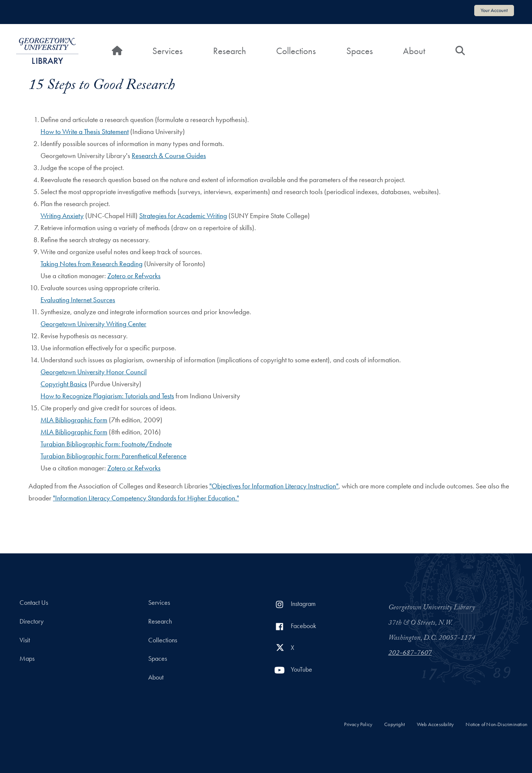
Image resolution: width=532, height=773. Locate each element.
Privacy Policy (358, 724)
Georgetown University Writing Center (93, 324)
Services (168, 51)
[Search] (460, 51)
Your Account (494, 10)
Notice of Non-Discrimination (497, 724)
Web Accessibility (435, 724)
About (414, 51)
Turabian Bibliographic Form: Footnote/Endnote (106, 444)
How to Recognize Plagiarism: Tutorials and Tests (107, 396)
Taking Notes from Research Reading (92, 264)
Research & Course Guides (169, 156)
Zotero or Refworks (134, 276)
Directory (32, 621)
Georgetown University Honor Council (94, 372)
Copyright (394, 724)
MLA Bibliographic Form (74, 420)
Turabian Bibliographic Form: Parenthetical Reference (113, 456)
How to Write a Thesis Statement (85, 132)
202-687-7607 (410, 654)
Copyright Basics (64, 384)
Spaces (360, 51)
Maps (27, 658)
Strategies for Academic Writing (183, 216)
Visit (25, 640)
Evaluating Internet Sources (78, 300)
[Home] (117, 51)
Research (230, 51)
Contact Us (34, 603)
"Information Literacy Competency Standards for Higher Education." (146, 498)
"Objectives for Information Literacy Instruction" (274, 486)
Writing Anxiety (62, 216)
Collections (296, 51)
